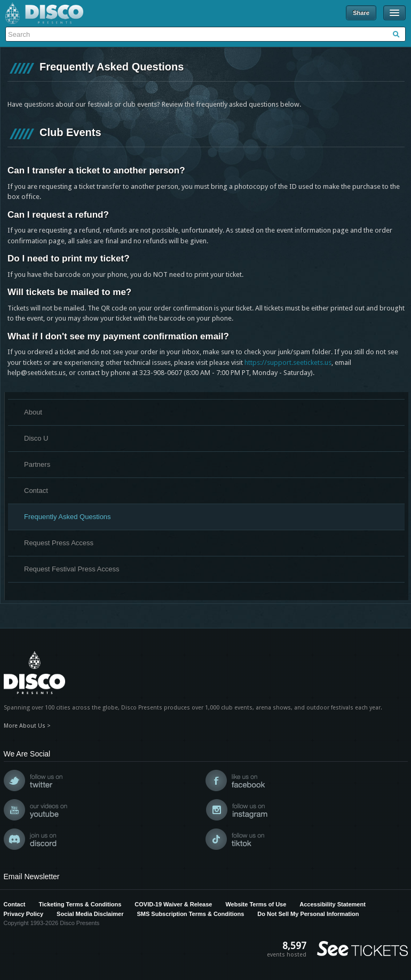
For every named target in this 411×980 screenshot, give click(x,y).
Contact (36, 491)
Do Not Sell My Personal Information (308, 914)
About (33, 412)
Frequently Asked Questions (68, 517)
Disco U (36, 438)
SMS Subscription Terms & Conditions (190, 914)
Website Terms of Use (256, 904)
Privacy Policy (24, 914)
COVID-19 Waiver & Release (173, 904)
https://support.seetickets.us (288, 362)
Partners (37, 464)
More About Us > (27, 726)
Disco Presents (44, 13)
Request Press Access (59, 543)
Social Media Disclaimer (90, 914)
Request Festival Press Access (72, 569)
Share (361, 13)
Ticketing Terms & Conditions (80, 904)
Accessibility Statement (333, 904)
